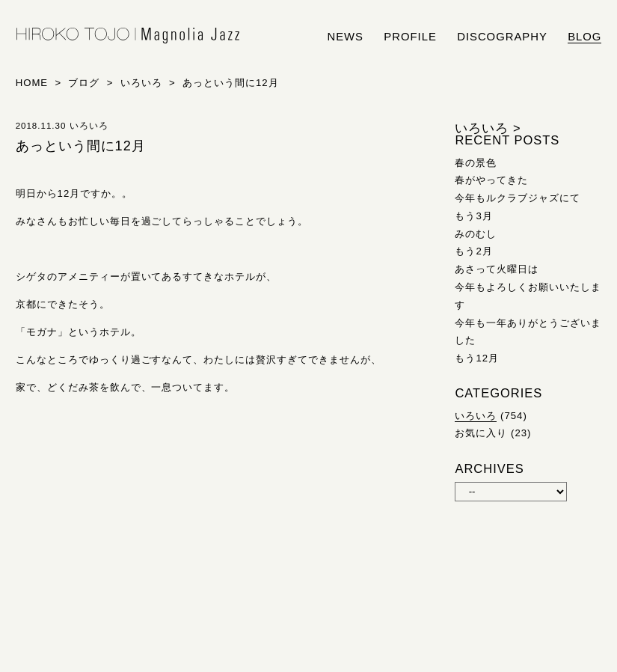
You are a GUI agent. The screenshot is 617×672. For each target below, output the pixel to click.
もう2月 (473, 251)
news (345, 37)
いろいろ (476, 416)
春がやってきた (491, 180)
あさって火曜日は (497, 269)
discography (502, 37)
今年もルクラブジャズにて (518, 198)
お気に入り (481, 433)
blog (584, 37)
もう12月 (477, 358)
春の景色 (476, 163)
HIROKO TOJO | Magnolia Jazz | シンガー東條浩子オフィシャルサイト (128, 36)
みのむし (476, 234)
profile (410, 37)
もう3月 (473, 216)
